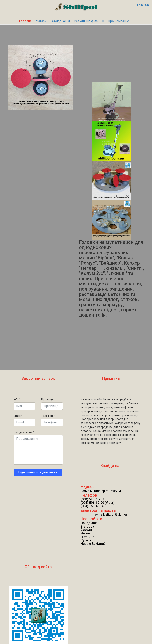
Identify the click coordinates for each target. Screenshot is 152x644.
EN (139, 5)
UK (147, 5)
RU (143, 5)
